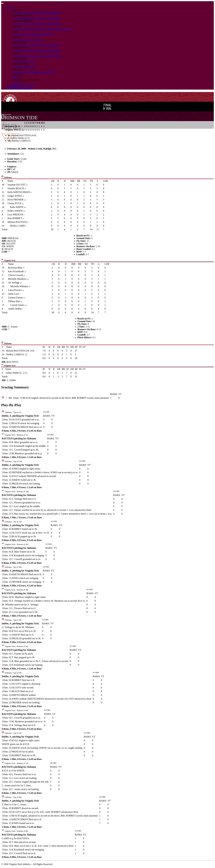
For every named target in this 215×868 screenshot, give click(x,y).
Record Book (54, 13)
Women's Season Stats (43, 34)
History (40, 40)
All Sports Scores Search (19, 88)
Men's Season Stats (22, 34)
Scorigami (66, 29)
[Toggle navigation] (2, 3)
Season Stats (29, 13)
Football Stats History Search (21, 85)
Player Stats (42, 13)
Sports (10, 8)
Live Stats (18, 13)
